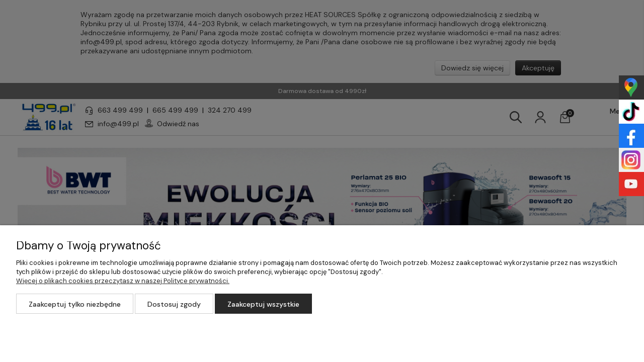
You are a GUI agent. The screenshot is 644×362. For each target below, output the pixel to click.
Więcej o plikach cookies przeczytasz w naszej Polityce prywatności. (123, 281)
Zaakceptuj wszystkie (263, 304)
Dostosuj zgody (174, 304)
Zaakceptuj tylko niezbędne (75, 304)
